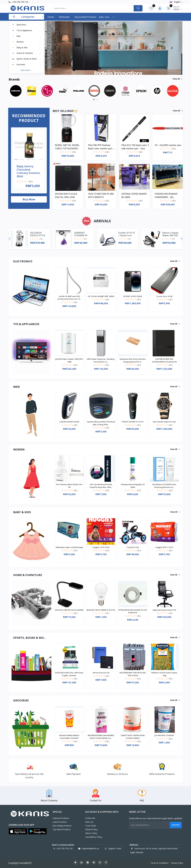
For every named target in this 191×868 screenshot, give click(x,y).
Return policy (91, 833)
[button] (55, 48)
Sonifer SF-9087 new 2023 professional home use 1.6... (69, 298)
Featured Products (61, 818)
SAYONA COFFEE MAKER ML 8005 (134, 195)
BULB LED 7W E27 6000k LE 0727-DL (101, 610)
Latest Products (60, 822)
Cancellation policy (94, 837)
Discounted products (85, 17)
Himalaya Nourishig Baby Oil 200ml (133, 486)
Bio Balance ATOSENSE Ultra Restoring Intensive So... (164, 486)
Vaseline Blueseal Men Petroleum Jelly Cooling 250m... (101, 423)
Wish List (89, 822)
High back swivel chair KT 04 (164, 610)
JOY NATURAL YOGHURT (164, 735)
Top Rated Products (62, 829)
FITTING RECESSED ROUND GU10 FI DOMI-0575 (133, 611)
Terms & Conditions (160, 863)
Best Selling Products (62, 826)
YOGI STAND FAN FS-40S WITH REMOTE (101, 195)
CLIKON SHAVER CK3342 (69, 422)
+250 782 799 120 (18, 2)
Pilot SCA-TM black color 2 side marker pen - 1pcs (135, 147)
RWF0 (178, 8)
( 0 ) (31, 181)
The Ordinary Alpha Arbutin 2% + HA (69, 486)
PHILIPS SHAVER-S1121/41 (133, 422)
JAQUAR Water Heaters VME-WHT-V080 (69, 360)
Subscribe (176, 825)
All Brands (64, 17)
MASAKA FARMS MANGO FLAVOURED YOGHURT (69, 737)
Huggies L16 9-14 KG (101, 547)
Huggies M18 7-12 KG (164, 547)
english (175, 2)
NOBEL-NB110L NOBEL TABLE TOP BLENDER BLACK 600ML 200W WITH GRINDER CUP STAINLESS (69, 147)
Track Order (91, 826)
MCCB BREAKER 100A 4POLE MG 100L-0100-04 (133, 674)
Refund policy (91, 829)
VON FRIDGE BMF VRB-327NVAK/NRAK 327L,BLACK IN (164, 360)
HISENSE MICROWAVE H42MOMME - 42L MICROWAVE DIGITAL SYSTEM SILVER (166, 196)
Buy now (29, 199)
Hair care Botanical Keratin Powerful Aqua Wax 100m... (101, 486)
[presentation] (9, 239)
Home (51, 17)
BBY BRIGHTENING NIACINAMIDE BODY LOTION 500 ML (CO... (101, 737)
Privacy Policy (177, 863)
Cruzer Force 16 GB (164, 296)
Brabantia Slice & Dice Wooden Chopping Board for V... (133, 360)
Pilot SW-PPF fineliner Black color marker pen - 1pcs (101, 147)
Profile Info (90, 818)
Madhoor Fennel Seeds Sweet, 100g (164, 674)
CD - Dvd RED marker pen (168, 145)
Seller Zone (104, 17)
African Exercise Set (101, 673)
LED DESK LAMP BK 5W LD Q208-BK (69, 610)
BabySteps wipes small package (69, 547)
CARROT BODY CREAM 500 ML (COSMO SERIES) (133, 737)
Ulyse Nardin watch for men (164, 422)
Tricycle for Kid (133, 547)
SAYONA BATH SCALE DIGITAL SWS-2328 (66, 195)
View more (26, 70)
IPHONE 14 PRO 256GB (133, 296)
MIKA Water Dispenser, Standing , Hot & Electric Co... (101, 360)
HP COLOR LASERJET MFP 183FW (101, 296)
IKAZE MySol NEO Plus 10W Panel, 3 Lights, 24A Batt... (69, 674)
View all (177, 79)
